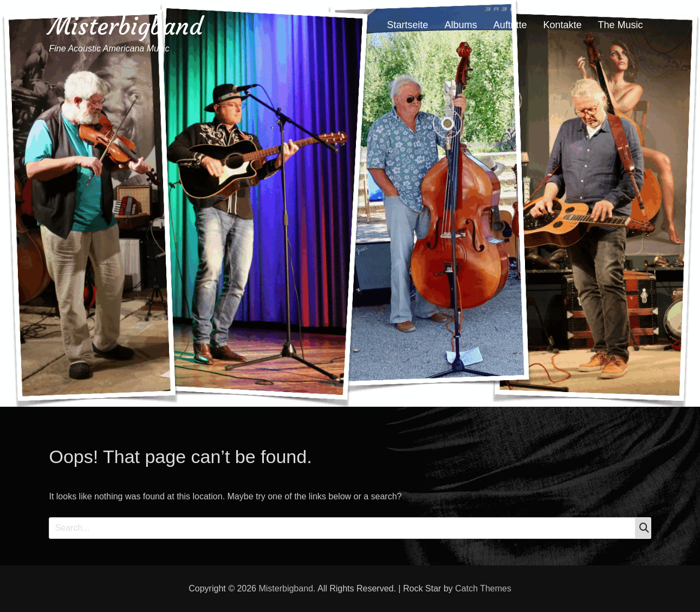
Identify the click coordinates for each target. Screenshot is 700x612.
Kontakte (562, 25)
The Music (621, 25)
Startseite (407, 25)
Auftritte (510, 25)
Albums (461, 25)
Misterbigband (126, 26)
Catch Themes (483, 588)
